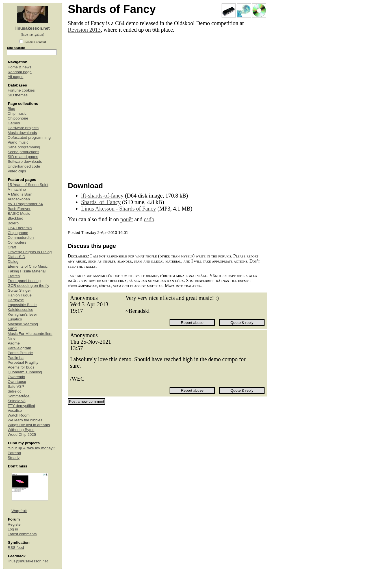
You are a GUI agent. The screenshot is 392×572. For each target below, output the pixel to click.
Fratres (14, 276)
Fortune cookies (21, 90)
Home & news (20, 67)
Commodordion (21, 238)
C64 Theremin (20, 228)
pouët (127, 219)
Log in (13, 529)
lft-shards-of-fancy (102, 196)
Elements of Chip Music (28, 266)
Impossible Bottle (22, 305)
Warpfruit (19, 511)
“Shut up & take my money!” (31, 448)
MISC (12, 329)
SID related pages (23, 157)
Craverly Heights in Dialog (30, 252)
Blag (11, 109)
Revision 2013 (84, 30)
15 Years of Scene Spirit (28, 185)
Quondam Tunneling (25, 372)
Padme (14, 343)
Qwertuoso (17, 382)
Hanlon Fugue (20, 295)
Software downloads (25, 162)
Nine (12, 338)
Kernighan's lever (22, 314)
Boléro (13, 223)
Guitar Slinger (19, 290)
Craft (12, 247)
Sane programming (24, 147)
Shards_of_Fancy (101, 202)
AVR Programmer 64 (25, 204)
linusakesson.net (33, 28)
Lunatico (15, 319)
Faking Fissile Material (27, 271)
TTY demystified (21, 406)
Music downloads (22, 133)
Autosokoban (19, 199)
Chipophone (18, 118)
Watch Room (19, 415)
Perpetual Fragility (23, 362)
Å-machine (17, 189)
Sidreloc (15, 391)
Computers (17, 242)
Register (15, 524)
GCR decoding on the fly (28, 286)
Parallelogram (19, 348)
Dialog (13, 262)
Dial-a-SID (16, 257)
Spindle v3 (17, 401)
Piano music (18, 142)
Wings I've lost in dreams (29, 425)
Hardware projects (23, 128)
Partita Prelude (20, 353)
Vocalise (15, 410)
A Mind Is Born (20, 194)
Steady (14, 458)
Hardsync (16, 300)
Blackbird (16, 218)
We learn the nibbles (25, 420)
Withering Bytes (21, 430)
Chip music (17, 113)
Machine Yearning (23, 324)
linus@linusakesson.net (28, 561)
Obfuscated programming (29, 137)
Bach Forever (19, 209)
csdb (149, 219)
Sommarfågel (19, 396)
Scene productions (23, 152)
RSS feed (16, 548)
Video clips (17, 171)
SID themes (18, 95)
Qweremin (16, 377)
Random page (20, 72)
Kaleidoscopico (20, 310)
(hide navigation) (33, 34)
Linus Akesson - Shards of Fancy (119, 209)
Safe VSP (16, 386)
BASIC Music (19, 214)
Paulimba (16, 358)
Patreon (14, 453)
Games (14, 123)
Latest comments (22, 534)
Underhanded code (24, 166)
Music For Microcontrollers (30, 334)
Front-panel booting (24, 281)
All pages (16, 77)
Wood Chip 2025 (22, 435)
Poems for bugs (21, 367)
